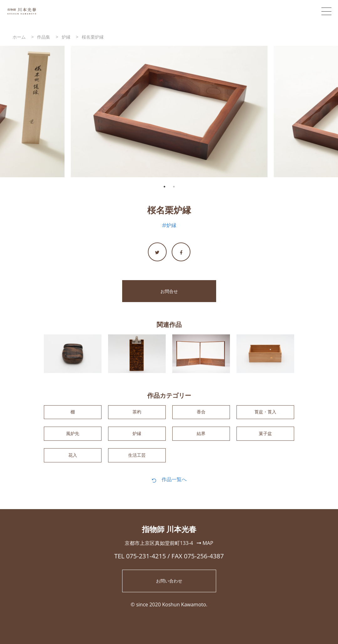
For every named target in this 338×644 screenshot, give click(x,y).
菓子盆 (265, 437)
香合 (201, 413)
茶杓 (137, 413)
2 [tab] (174, 187)
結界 (201, 437)
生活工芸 (137, 461)
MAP (205, 550)
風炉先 (73, 437)
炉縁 (171, 225)
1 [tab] (164, 187)
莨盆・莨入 (265, 413)
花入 (73, 461)
